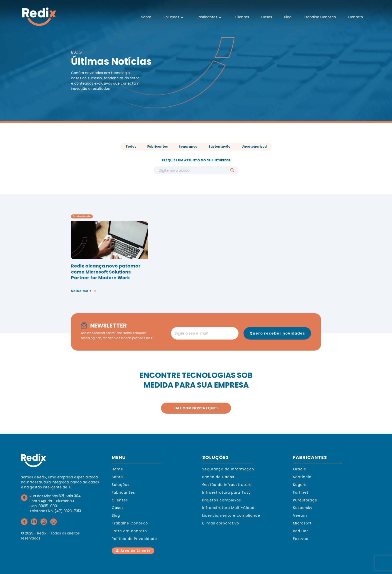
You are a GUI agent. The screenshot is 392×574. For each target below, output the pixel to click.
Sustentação (219, 147)
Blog (288, 17)
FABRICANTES (310, 457)
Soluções (174, 17)
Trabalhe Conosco (320, 17)
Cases (267, 17)
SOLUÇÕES (215, 457)
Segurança (188, 147)
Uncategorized (254, 147)
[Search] (196, 170)
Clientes (242, 17)
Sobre (146, 17)
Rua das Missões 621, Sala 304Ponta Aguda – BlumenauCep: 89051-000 (55, 501)
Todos (131, 147)
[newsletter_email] (205, 333)
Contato (356, 17)
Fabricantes (210, 17)
